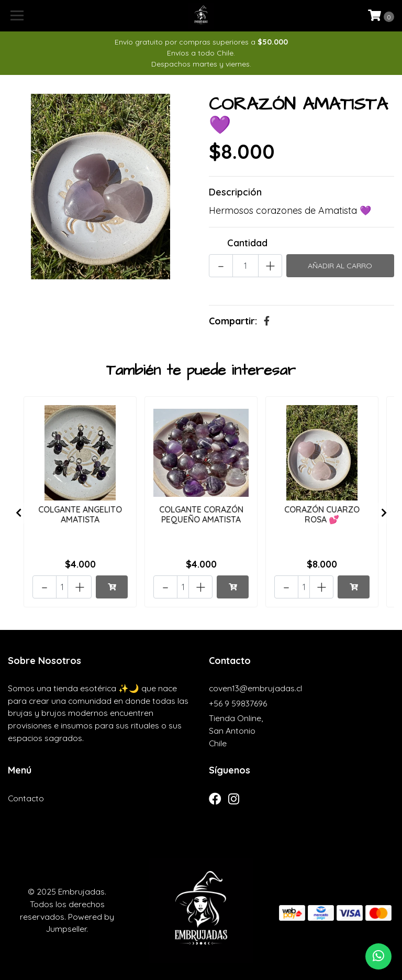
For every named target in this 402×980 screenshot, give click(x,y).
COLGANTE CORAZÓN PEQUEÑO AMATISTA (201, 514)
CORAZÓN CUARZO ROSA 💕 (322, 514)
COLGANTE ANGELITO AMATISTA (80, 514)
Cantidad (247, 243)
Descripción (235, 192)
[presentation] (18, 513)
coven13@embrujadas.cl (255, 688)
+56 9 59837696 (238, 703)
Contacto (26, 798)
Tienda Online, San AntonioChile (236, 730)
